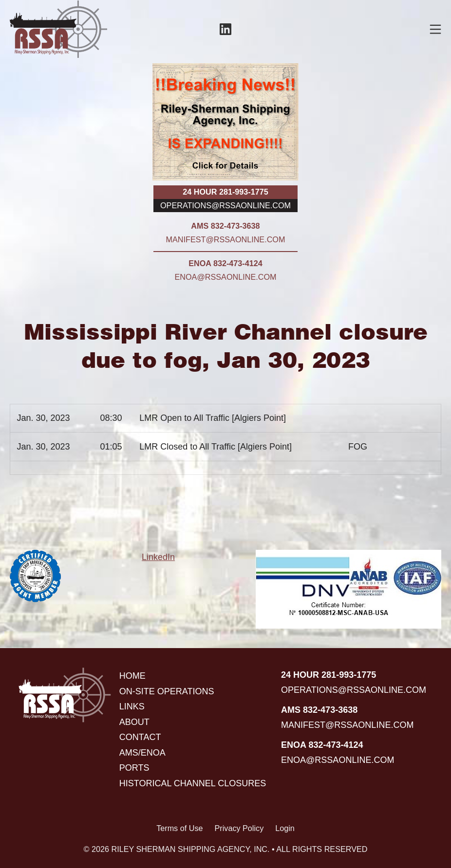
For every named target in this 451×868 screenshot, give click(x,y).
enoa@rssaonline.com (226, 277)
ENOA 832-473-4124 (225, 263)
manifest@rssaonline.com (226, 239)
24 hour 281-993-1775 (225, 192)
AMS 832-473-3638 (225, 226)
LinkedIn (158, 557)
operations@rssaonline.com (225, 205)
